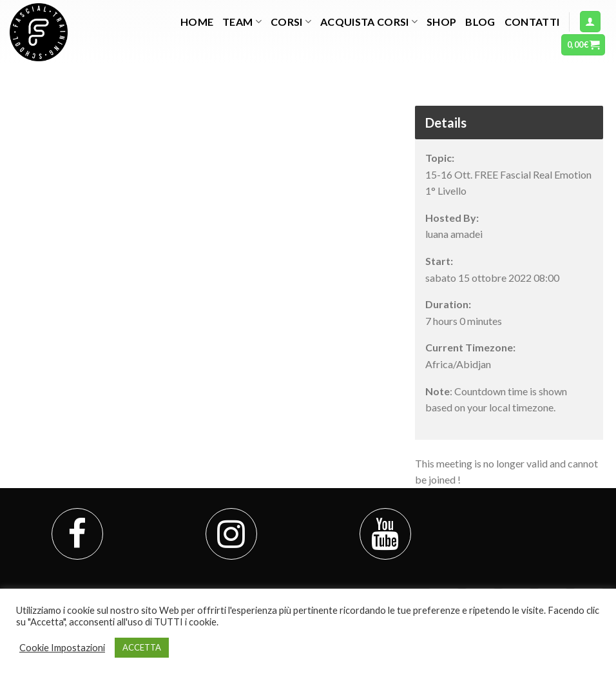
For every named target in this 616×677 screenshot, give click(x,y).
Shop (441, 22)
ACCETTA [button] (142, 647)
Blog (480, 22)
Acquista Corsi (369, 22)
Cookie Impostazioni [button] (62, 648)
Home (197, 22)
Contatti (532, 22)
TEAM (242, 22)
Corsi (291, 22)
